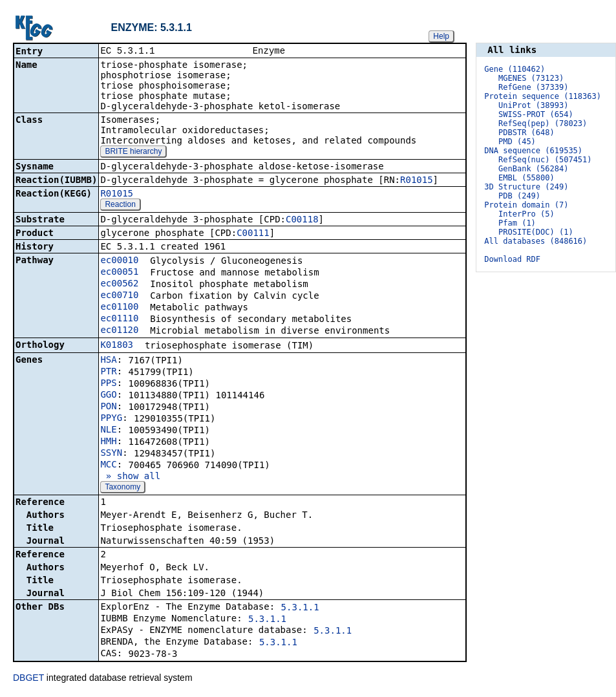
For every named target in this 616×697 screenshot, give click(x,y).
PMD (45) (517, 142)
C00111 (253, 234)
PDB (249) (519, 196)
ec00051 (119, 273)
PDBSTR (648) (526, 133)
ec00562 (119, 284)
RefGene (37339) (533, 87)
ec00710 (119, 296)
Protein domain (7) (526, 205)
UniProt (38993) (533, 105)
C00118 (302, 220)
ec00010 (119, 261)
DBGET (28, 679)
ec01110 (119, 319)
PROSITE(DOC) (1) (536, 232)
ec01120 (119, 331)
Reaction (120, 206)
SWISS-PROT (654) (536, 114)
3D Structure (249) (526, 187)
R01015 (417, 181)
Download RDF (512, 259)
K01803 (117, 346)
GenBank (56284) (533, 169)
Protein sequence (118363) (543, 96)
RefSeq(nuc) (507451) (545, 160)
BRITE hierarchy (133, 153)
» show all (130, 477)
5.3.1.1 (300, 608)
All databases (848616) (536, 241)
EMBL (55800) (526, 178)
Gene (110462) (515, 69)
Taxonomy (122, 488)
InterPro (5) (526, 214)
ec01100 (119, 308)
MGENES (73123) (531, 78)
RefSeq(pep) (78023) (543, 123)
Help (441, 36)
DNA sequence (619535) (533, 151)
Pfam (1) (517, 223)
